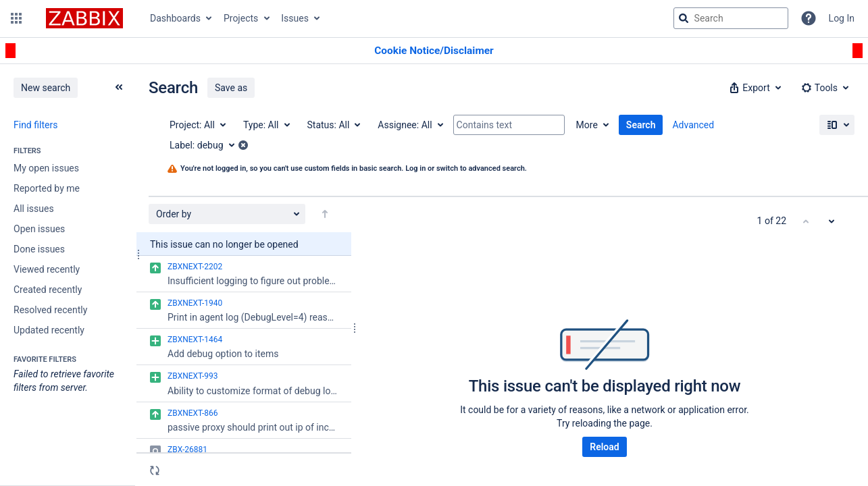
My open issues (46, 168)
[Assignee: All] (409, 125)
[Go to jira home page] (84, 18)
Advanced (693, 125)
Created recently (48, 290)
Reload (604, 447)
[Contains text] (509, 125)
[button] (16, 18)
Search (641, 125)
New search (46, 88)
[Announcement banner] (434, 51)
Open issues (39, 229)
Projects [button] (241, 18)
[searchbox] (731, 18)
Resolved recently (50, 310)
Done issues (39, 249)
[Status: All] (333, 125)
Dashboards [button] (175, 18)
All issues (34, 209)
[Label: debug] (207, 145)
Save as (231, 88)
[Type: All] (266, 125)
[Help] (809, 18)
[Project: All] (197, 125)
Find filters (35, 125)
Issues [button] (295, 18)
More (587, 125)
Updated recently (49, 330)
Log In (842, 18)
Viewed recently (47, 269)
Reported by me (47, 188)
